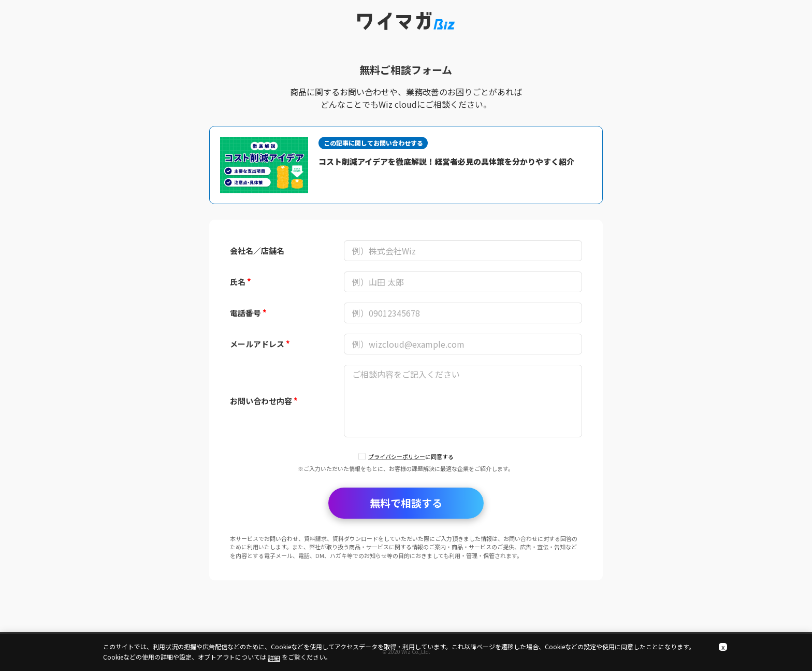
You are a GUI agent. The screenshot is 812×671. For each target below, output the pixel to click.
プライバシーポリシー (397, 457)
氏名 (241, 282)
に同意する (411, 456)
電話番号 (248, 313)
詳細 (274, 658)
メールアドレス (260, 344)
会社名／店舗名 (257, 251)
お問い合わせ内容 (264, 401)
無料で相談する (406, 503)
